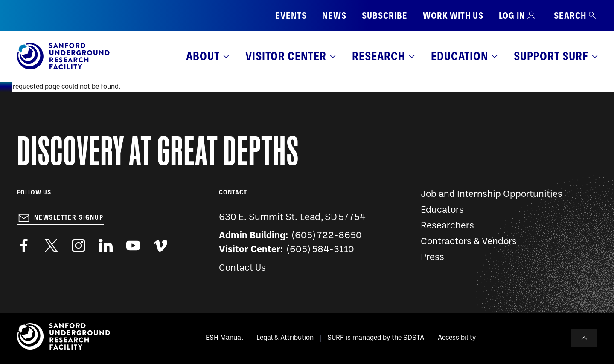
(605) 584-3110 (321, 250)
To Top (584, 338)
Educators (442, 210)
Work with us (453, 16)
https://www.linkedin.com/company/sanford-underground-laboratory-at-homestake (106, 246)
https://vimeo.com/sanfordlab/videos (160, 246)
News (334, 16)
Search (575, 16)
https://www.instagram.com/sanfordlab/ (79, 246)
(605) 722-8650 (327, 236)
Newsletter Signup (69, 217)
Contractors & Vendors (469, 242)
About (203, 56)
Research (379, 56)
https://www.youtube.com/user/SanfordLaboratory (133, 246)
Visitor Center (286, 56)
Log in (512, 16)
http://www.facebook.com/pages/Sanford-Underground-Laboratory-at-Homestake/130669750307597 (24, 246)
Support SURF (551, 56)
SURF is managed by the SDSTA (376, 338)
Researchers (447, 226)
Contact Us (242, 268)
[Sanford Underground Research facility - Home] (63, 68)
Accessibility (457, 338)
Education (460, 56)
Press (432, 258)
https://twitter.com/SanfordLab (51, 246)
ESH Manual (224, 338)
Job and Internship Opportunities (492, 195)
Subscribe (385, 16)
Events (291, 16)
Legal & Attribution (285, 338)
